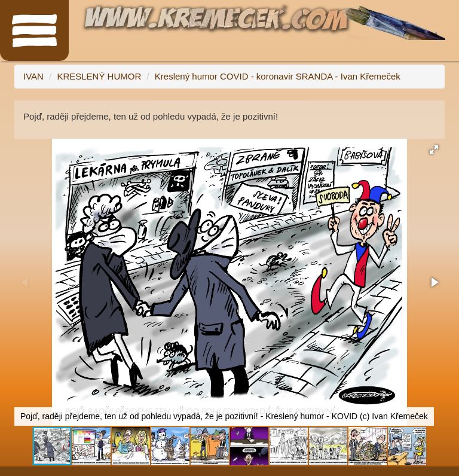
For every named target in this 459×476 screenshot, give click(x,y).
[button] (434, 149)
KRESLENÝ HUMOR (99, 76)
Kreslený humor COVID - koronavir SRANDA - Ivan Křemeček (278, 76)
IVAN (33, 76)
